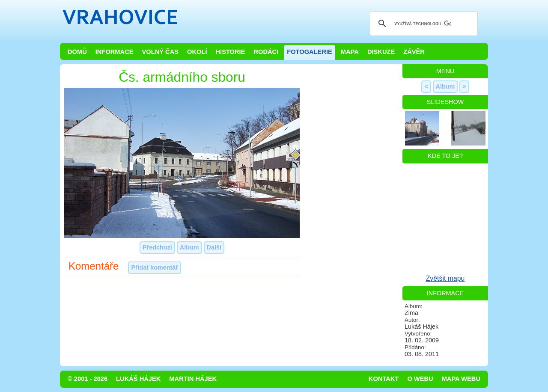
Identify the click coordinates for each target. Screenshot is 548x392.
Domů (77, 52)
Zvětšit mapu (445, 278)
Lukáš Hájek (138, 379)
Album (189, 247)
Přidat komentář (155, 267)
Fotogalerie (310, 52)
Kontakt (384, 379)
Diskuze (381, 52)
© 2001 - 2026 (88, 379)
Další (214, 247)
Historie (230, 52)
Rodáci (266, 52)
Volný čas (161, 52)
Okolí (197, 52)
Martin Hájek (193, 379)
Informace (115, 52)
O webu (420, 379)
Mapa (350, 52)
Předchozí (157, 247)
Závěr (414, 52)
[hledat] (423, 24)
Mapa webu (461, 379)
